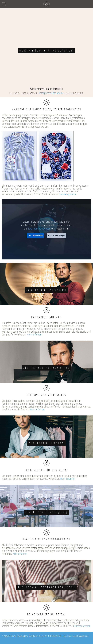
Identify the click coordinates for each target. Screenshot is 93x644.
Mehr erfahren (34, 335)
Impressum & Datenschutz (78, 636)
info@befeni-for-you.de (51, 93)
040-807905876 (75, 93)
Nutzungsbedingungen (39, 229)
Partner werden (83, 626)
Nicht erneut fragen (56, 236)
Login (65, 636)
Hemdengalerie (68, 195)
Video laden (38, 236)
